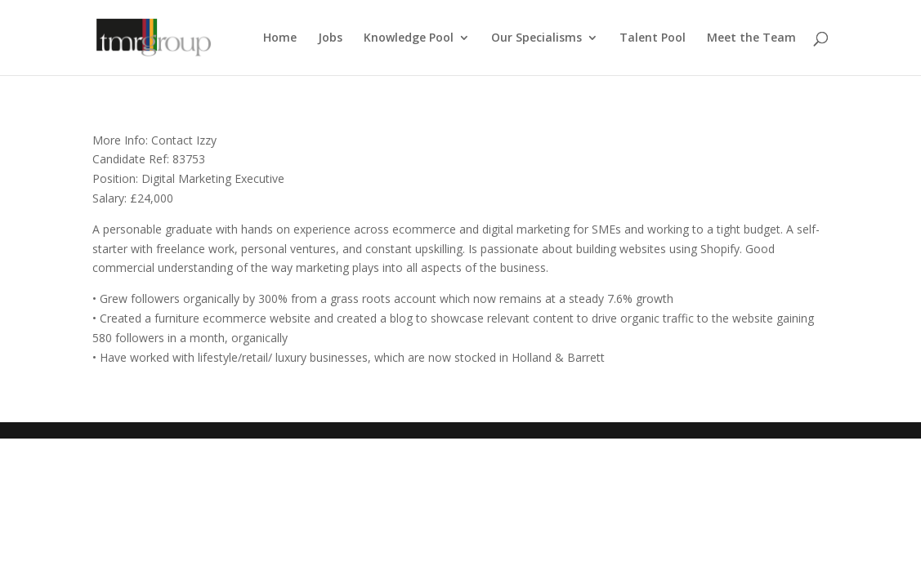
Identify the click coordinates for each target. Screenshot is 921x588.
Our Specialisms (537, 38)
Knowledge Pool (409, 38)
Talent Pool (653, 38)
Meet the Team (751, 38)
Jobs (330, 38)
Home (280, 38)
